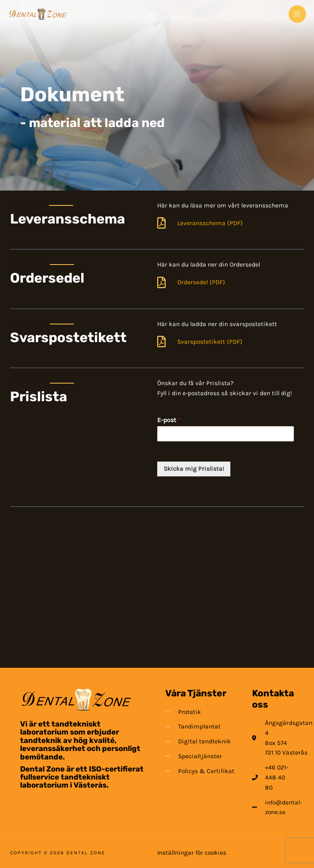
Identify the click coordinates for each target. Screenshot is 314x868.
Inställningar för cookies (192, 853)
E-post (169, 420)
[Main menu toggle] (297, 14)
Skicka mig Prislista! (194, 469)
